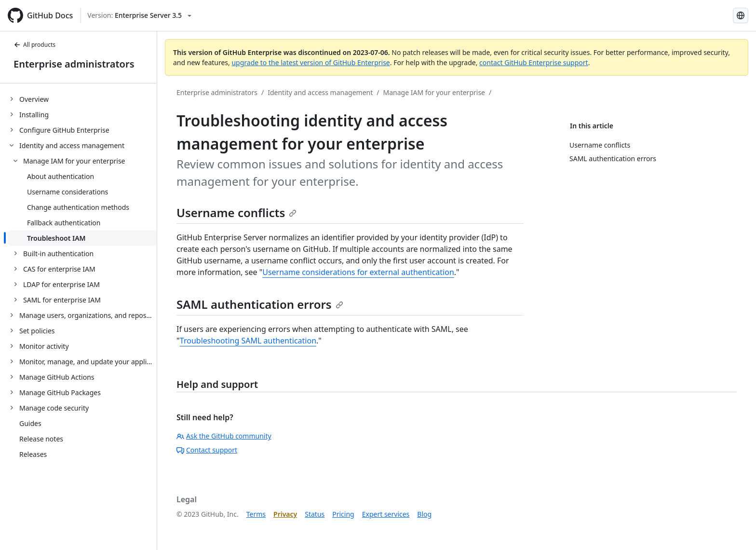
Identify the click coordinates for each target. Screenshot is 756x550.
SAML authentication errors (260, 304)
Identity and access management (320, 92)
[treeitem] (82, 99)
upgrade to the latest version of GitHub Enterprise (310, 62)
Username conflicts (236, 213)
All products (34, 45)
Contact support (207, 450)
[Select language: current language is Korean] (741, 15)
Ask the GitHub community (224, 436)
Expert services (386, 514)
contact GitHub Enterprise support (534, 62)
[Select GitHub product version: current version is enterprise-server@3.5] (139, 15)
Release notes (41, 439)
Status (315, 514)
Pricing (343, 514)
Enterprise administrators (74, 64)
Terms (256, 514)
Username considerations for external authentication (358, 272)
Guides (30, 423)
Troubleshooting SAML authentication (248, 341)
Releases (33, 454)
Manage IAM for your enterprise (434, 92)
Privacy (285, 514)
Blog (424, 514)
